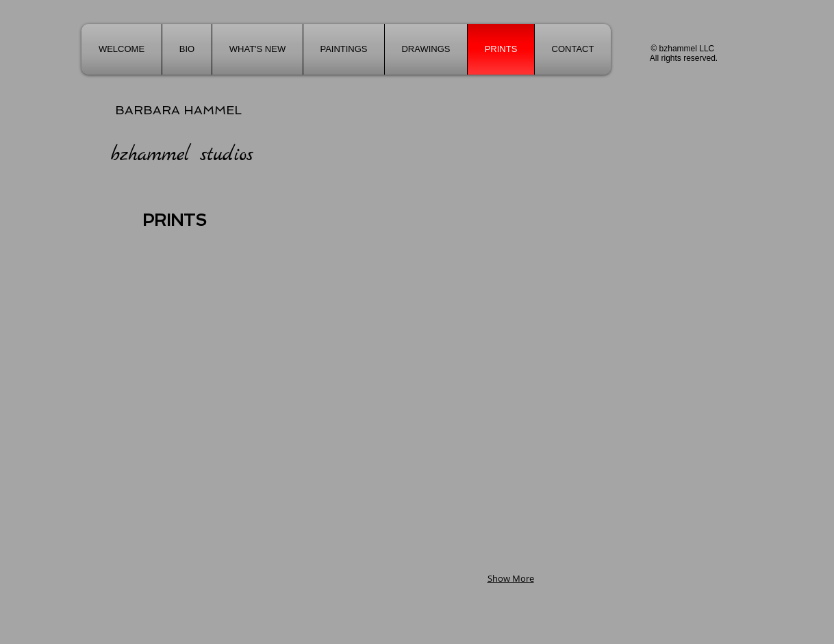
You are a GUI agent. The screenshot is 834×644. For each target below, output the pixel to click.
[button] (344, 156)
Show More (511, 578)
